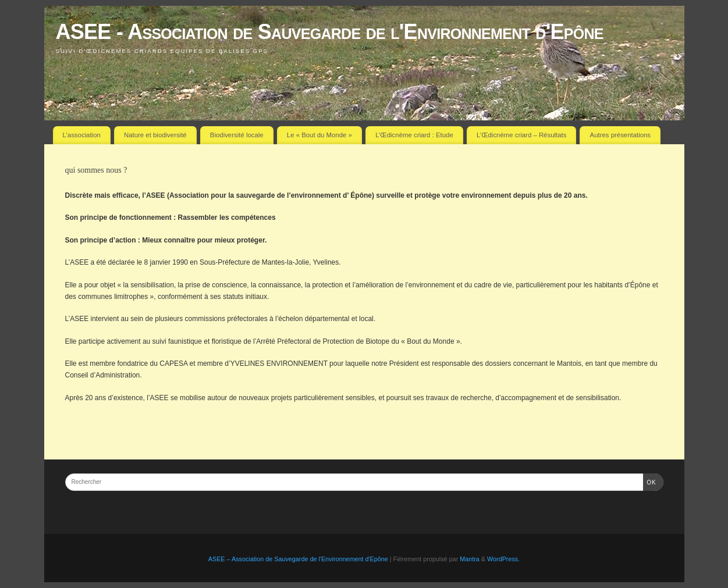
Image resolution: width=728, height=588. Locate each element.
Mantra (470, 559)
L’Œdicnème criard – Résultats (521, 135)
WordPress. (503, 559)
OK (650, 481)
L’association (82, 135)
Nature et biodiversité (155, 135)
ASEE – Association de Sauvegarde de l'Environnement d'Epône (298, 559)
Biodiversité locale (237, 135)
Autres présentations (620, 135)
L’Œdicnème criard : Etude (414, 135)
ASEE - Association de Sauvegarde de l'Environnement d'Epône (330, 32)
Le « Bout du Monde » (319, 135)
